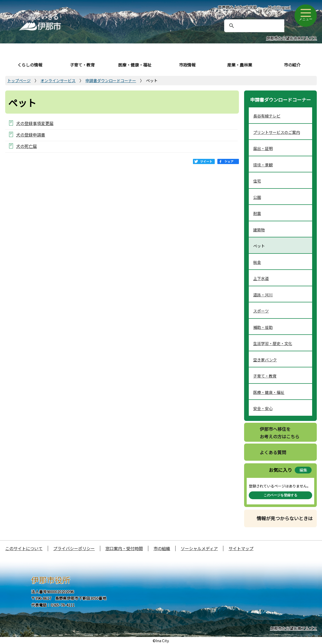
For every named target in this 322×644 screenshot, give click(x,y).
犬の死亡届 (26, 146)
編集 (303, 470)
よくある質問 (273, 452)
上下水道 (261, 278)
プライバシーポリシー (74, 548)
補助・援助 (263, 327)
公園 (257, 197)
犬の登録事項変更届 (35, 123)
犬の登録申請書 (31, 135)
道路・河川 (263, 295)
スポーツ (261, 311)
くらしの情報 (30, 65)
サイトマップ (241, 548)
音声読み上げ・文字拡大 (237, 10)
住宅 (257, 181)
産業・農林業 (240, 65)
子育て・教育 (82, 65)
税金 (257, 262)
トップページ (19, 80)
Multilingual (279, 7)
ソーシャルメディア (199, 548)
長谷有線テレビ (267, 116)
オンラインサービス (58, 80)
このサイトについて (24, 548)
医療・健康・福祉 (135, 65)
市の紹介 (292, 65)
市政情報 (187, 65)
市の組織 (162, 548)
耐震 (257, 213)
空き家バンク (265, 360)
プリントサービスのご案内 (277, 132)
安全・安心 (263, 408)
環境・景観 (263, 165)
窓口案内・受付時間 (124, 548)
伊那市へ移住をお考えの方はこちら (280, 433)
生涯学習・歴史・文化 (273, 343)
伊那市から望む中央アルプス (291, 38)
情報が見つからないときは (285, 518)
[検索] (248, 26)
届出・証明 (263, 148)
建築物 (259, 230)
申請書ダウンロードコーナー (111, 80)
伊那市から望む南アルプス (293, 628)
